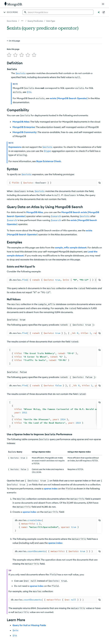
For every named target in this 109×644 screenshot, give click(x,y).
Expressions (15, 124)
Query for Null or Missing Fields (29, 599)
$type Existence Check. (49, 138)
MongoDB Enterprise (24, 104)
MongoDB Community (24, 109)
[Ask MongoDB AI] (99, 12)
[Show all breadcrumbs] (22, 21)
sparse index (51, 463)
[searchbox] (58, 12)
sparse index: (55, 518)
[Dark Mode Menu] (104, 12)
